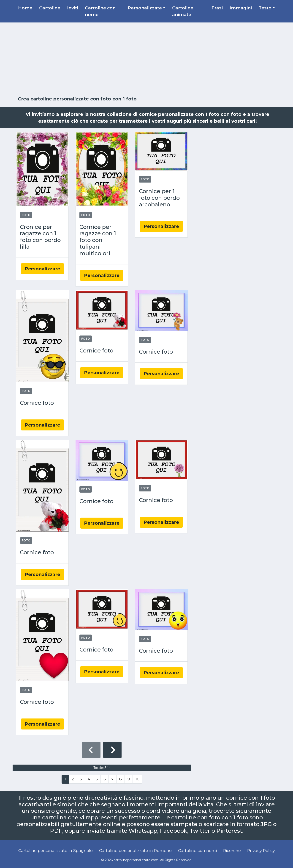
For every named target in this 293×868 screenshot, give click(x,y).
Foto (26, 215)
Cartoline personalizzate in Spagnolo (56, 850)
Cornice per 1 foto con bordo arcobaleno (159, 198)
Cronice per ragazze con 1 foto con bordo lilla (40, 237)
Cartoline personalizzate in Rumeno (135, 850)
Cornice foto (37, 403)
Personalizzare (42, 269)
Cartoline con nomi (197, 850)
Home (25, 8)
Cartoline (50, 8)
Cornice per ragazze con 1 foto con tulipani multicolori (98, 240)
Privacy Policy (261, 850)
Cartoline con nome (100, 11)
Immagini (241, 8)
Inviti (73, 8)
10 (137, 779)
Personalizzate (145, 8)
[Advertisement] (146, 59)
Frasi (217, 8)
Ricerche (232, 850)
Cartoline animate (183, 11)
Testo (265, 8)
